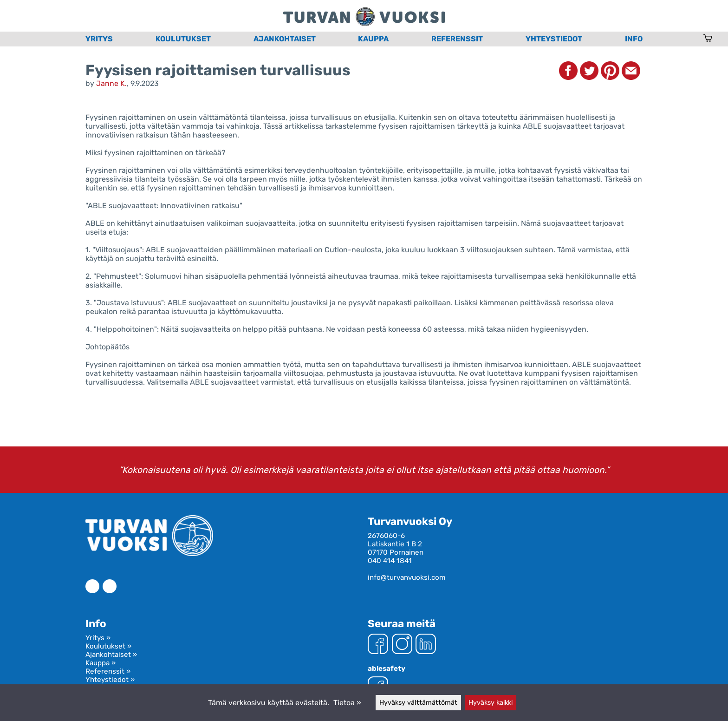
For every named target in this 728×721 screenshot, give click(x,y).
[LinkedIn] (426, 645)
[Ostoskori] (708, 39)
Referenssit (457, 39)
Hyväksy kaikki (491, 703)
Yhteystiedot (554, 39)
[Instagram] (402, 645)
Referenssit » (108, 671)
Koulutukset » (108, 646)
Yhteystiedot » (110, 680)
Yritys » (98, 638)
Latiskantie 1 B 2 (395, 544)
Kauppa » (101, 663)
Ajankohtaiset (285, 39)
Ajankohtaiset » (111, 655)
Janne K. (111, 83)
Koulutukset (183, 39)
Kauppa (373, 39)
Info (634, 39)
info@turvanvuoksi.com (407, 577)
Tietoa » (347, 703)
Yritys (99, 39)
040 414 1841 (390, 561)
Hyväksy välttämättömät (418, 703)
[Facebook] (378, 645)
